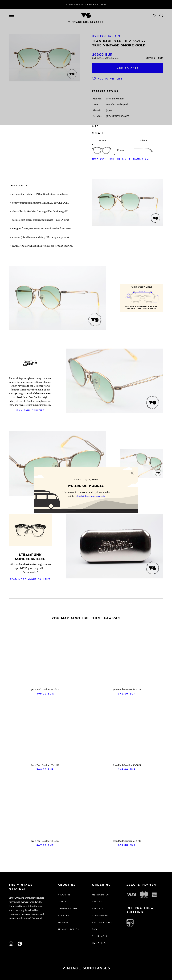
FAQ (95, 929)
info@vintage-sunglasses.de (90, 496)
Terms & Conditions (100, 912)
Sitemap (63, 922)
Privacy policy (68, 929)
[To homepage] (86, 968)
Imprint (63, 902)
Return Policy (102, 922)
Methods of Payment (101, 898)
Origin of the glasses (68, 912)
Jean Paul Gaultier (30, 410)
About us (64, 895)
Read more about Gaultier (30, 579)
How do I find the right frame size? (121, 159)
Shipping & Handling (100, 940)
